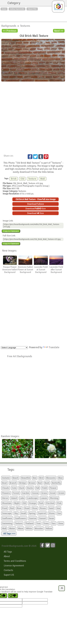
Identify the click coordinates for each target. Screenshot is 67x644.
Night (17, 503)
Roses (43, 508)
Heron (5, 498)
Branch (13, 483)
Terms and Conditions (15, 561)
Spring (32, 513)
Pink (59, 503)
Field (44, 488)
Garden (26, 493)
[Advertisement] (33, 15)
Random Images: (10, 436)
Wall (43, 179)
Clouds (6, 488)
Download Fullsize (36, 204)
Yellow (49, 528)
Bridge (23, 483)
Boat (4, 483)
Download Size (36, 209)
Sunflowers (21, 518)
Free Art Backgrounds (20, 356)
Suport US (9, 575)
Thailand (29, 523)
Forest (16, 493)
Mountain (7, 503)
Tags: (9, 470)
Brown (32, 483)
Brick (14, 179)
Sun (59, 513)
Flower (53, 488)
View (61, 523)
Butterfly (56, 483)
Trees (46, 523)
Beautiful (26, 478)
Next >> (59, 31)
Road (27, 508)
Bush (47, 483)
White (29, 528)
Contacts (8, 570)
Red (12, 508)
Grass (44, 493)
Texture (32, 179)
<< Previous (10, 31)
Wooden (39, 528)
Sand (51, 508)
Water (12, 528)
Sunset (43, 518)
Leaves (44, 498)
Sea (58, 508)
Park (41, 503)
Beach (15, 478)
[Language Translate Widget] (14, 348)
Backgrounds (9, 26)
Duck (22, 488)
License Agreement (14, 566)
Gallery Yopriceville (17, 9)
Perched (50, 503)
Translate (51, 347)
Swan (51, 518)
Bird (41, 478)
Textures (25, 26)
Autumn (6, 478)
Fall (38, 488)
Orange (32, 503)
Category (12, 3)
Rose (35, 508)
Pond (5, 508)
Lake (22, 498)
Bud (40, 483)
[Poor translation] (13, 596)
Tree (38, 523)
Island (14, 498)
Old (22, 179)
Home (4, 9)
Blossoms (51, 478)
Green (61, 493)
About (7, 556)
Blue (60, 478)
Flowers (6, 493)
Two (53, 523)
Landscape (32, 498)
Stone (52, 513)
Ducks (30, 488)
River (19, 508)
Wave (21, 528)
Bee (35, 478)
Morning (54, 498)
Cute (14, 488)
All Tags (8, 552)
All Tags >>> (9, 534)
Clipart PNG (32, 9)
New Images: (10, 251)
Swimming (7, 523)
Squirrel (42, 513)
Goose (35, 493)
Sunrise (33, 518)
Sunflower (7, 518)
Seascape (7, 513)
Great (53, 493)
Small (23, 513)
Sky (16, 513)
